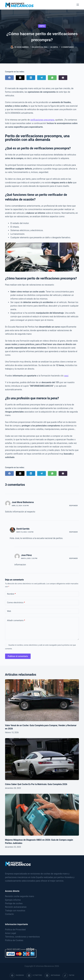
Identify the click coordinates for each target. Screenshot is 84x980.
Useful (42, 26)
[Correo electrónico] (63, 78)
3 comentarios (67, 47)
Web (9, 611)
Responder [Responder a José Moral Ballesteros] (73, 506)
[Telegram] (42, 78)
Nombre (11, 594)
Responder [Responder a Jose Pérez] (73, 558)
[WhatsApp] (52, 78)
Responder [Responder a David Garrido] (73, 532)
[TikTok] (68, 976)
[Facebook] (9, 78)
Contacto (9, 914)
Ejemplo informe (13, 900)
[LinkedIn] (31, 78)
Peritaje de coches (14, 903)
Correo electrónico (16, 603)
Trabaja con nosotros (15, 911)
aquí (66, 376)
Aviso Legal (11, 933)
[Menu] (78, 5)
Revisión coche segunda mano (20, 896)
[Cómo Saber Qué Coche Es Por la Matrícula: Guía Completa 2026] (42, 759)
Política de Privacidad (15, 930)
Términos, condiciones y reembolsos (22, 937)
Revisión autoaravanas (16, 907)
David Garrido (23, 529)
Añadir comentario (16, 620)
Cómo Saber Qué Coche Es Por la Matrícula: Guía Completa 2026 (36, 784)
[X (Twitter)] (20, 78)
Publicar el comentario (18, 656)
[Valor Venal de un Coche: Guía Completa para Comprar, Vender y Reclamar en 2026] (42, 700)
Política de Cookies (14, 940)
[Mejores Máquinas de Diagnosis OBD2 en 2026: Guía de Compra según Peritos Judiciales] (42, 815)
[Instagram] (52, 976)
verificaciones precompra (42, 120)
